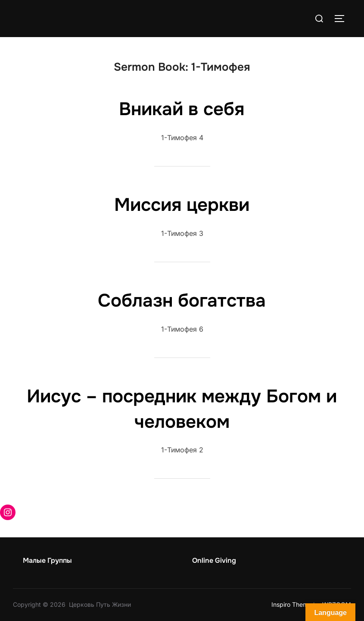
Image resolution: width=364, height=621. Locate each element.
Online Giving (214, 560)
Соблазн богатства (182, 301)
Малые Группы (47, 560)
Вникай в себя (182, 109)
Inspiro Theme (291, 604)
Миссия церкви (182, 205)
